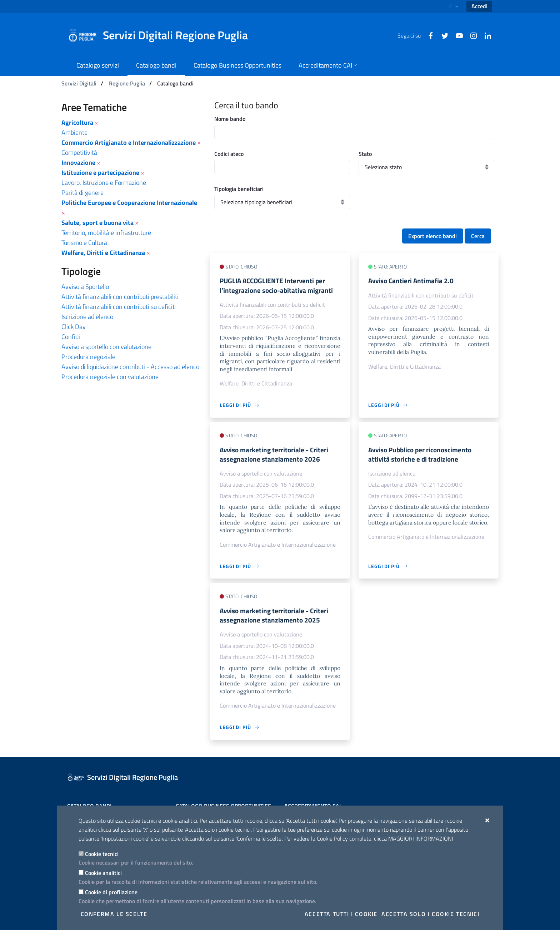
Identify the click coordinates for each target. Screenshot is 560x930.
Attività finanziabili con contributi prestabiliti (120, 297)
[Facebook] (428, 35)
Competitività (79, 152)
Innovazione (78, 163)
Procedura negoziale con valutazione (110, 377)
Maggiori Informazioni (421, 838)
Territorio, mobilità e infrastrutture (106, 233)
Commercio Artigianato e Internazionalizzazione (129, 142)
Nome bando (230, 119)
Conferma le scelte (114, 914)
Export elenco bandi (432, 236)
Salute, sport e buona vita (97, 223)
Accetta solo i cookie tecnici (430, 914)
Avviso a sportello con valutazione (106, 347)
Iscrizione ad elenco (87, 317)
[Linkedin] (485, 35)
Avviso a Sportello (85, 287)
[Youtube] (456, 35)
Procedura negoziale (88, 357)
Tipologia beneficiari (239, 189)
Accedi (479, 6)
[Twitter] (442, 35)
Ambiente (74, 132)
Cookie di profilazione (111, 892)
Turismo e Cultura (84, 243)
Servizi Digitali (79, 83)
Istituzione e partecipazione (100, 173)
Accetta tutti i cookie (341, 914)
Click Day (74, 327)
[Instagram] (471, 35)
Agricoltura (77, 122)
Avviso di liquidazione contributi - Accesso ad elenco (130, 367)
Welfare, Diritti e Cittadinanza (103, 253)
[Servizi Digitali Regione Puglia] (162, 35)
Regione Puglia (127, 83)
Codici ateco (229, 154)
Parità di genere (82, 193)
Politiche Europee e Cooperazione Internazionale (129, 203)
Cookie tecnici (102, 854)
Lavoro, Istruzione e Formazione (104, 183)
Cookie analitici (103, 873)
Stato (365, 154)
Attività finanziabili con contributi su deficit (118, 307)
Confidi (71, 337)
